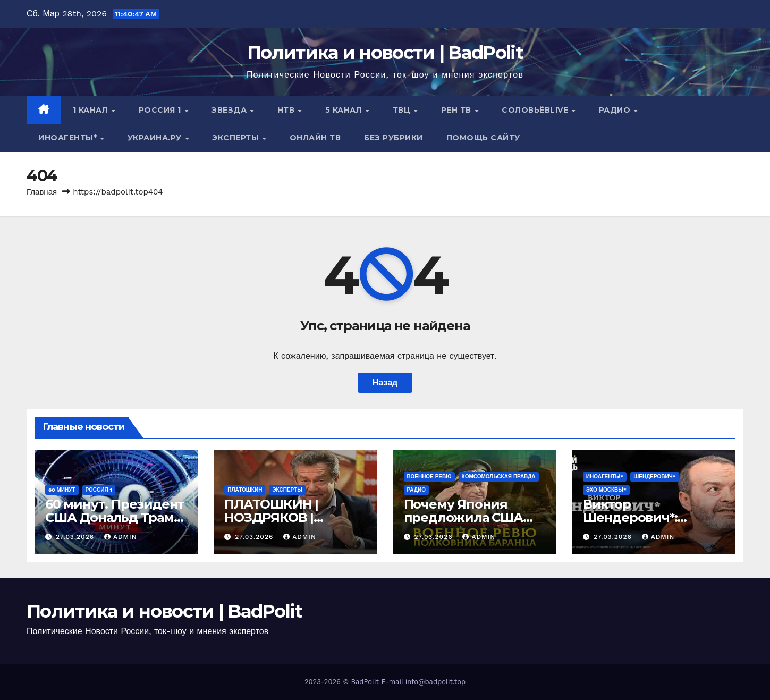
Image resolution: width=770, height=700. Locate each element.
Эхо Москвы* (606, 490)
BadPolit (365, 682)
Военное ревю (429, 476)
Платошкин (245, 490)
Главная (42, 192)
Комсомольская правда (499, 476)
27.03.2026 (76, 537)
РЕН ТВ (458, 110)
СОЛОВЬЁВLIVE (536, 110)
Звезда (230, 110)
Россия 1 (161, 110)
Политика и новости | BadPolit (385, 53)
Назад (385, 382)
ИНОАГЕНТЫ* (69, 138)
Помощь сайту (483, 138)
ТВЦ (403, 110)
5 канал (345, 110)
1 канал (92, 110)
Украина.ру (156, 138)
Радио (616, 110)
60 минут (62, 490)
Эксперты (237, 138)
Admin (121, 537)
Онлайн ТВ (315, 138)
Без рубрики (394, 138)
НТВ (287, 110)
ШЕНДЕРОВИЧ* (654, 476)
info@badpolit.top (435, 682)
